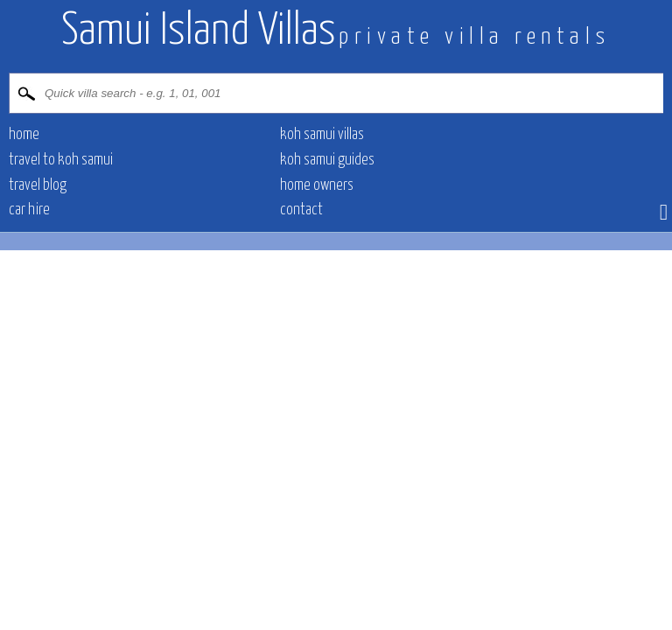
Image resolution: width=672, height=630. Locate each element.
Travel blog (38, 185)
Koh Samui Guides (327, 160)
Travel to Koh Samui (61, 160)
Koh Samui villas (322, 135)
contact (301, 210)
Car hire (29, 210)
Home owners (317, 185)
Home (24, 135)
